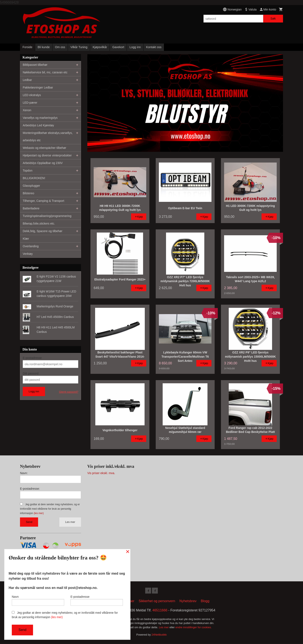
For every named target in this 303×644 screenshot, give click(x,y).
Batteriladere (31, 208)
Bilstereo (28, 193)
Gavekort (118, 47)
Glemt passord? (69, 392)
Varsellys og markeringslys (40, 118)
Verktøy (28, 254)
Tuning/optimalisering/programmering (47, 216)
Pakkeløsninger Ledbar (38, 87)
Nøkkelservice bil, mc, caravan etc (45, 72)
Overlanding (31, 246)
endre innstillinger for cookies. (194, 628)
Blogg (205, 602)
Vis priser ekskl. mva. (101, 473)
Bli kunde (44, 47)
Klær (26, 239)
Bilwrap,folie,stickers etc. (39, 223)
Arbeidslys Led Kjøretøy (38, 125)
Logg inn (135, 47)
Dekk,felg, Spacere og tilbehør (43, 231)
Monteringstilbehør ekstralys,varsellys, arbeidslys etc (48, 137)
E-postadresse (32, 358)
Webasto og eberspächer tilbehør (45, 148)
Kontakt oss (154, 47)
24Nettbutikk (159, 635)
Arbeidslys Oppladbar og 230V (43, 163)
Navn (38, 599)
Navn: (24, 473)
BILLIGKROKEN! (34, 178)
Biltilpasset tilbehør (35, 65)
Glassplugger (31, 186)
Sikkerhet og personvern (157, 602)
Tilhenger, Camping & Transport (43, 201)
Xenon (27, 110)
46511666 (160, 611)
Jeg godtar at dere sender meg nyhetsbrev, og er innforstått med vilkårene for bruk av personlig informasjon (50, 509)
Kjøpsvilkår (100, 47)
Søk (273, 19)
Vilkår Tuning (79, 47)
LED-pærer (30, 103)
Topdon (28, 171)
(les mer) (39, 513)
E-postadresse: (30, 489)
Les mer (70, 522)
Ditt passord (31, 373)
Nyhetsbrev (188, 602)
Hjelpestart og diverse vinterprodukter (47, 155)
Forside (27, 47)
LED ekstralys (32, 95)
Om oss (60, 47)
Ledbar (27, 80)
